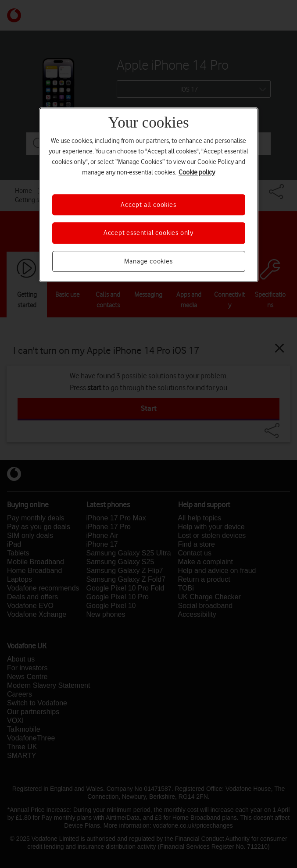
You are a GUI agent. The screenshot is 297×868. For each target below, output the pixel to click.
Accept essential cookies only (148, 233)
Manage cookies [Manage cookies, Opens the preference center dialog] (148, 261)
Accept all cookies (148, 205)
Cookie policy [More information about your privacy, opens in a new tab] (197, 172)
